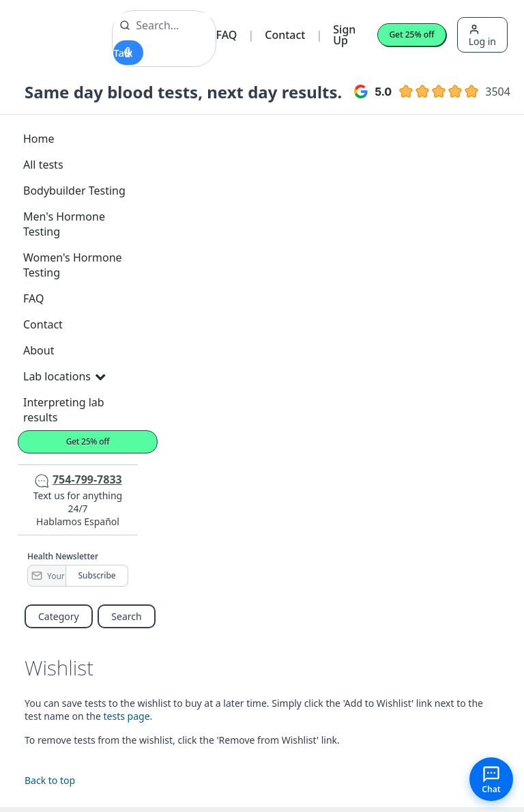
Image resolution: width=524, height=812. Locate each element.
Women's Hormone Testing (73, 265)
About (39, 350)
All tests (43, 165)
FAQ (227, 35)
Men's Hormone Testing (64, 224)
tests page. (128, 716)
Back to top (50, 780)
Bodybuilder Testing (74, 191)
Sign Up (344, 35)
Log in (482, 36)
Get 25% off (411, 34)
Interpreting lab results (64, 410)
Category (59, 616)
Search (126, 616)
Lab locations (64, 376)
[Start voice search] (128, 53)
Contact (285, 35)
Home (39, 139)
